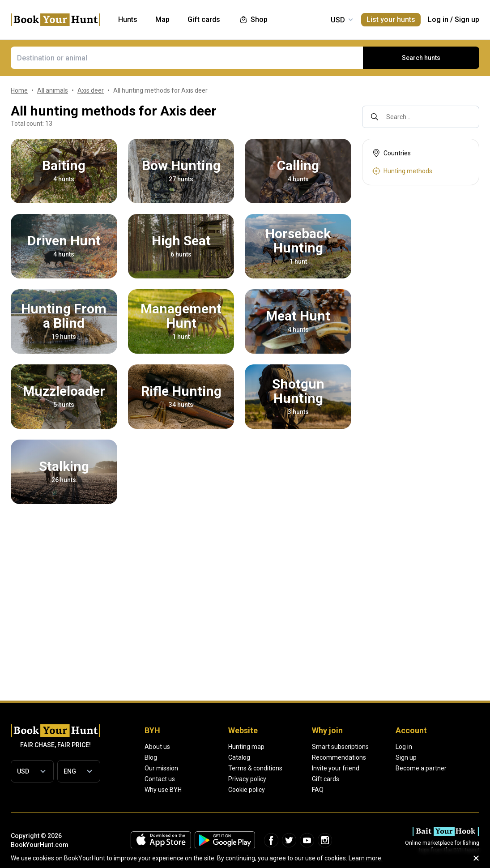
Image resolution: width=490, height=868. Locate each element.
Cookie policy (247, 790)
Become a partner (421, 768)
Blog (151, 757)
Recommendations (339, 757)
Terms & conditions (255, 768)
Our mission (161, 768)
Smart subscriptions (340, 747)
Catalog (239, 757)
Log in (438, 19)
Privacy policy (247, 779)
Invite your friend (336, 768)
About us (157, 747)
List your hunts (391, 19)
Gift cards (326, 779)
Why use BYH (163, 790)
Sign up (467, 19)
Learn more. (366, 858)
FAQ (318, 790)
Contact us (160, 779)
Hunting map (246, 747)
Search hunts (421, 58)
